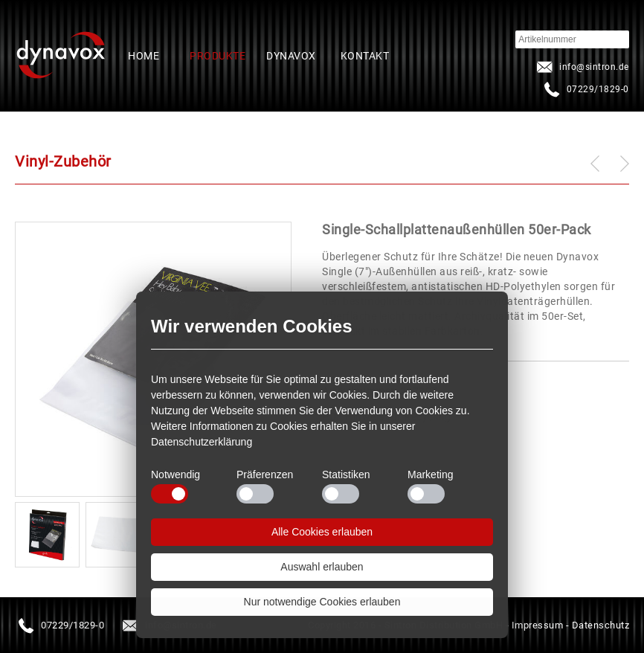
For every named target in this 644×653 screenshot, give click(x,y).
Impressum (538, 625)
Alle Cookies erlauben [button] (322, 532)
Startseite (61, 56)
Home (144, 56)
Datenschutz (601, 625)
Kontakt (365, 56)
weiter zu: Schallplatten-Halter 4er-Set (625, 163)
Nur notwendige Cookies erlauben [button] (322, 602)
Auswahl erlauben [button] (322, 567)
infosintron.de (581, 67)
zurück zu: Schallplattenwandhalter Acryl (595, 164)
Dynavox (291, 56)
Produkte (218, 56)
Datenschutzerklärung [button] (202, 442)
